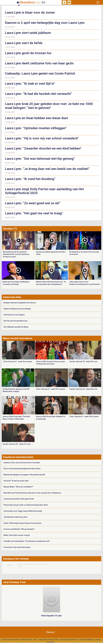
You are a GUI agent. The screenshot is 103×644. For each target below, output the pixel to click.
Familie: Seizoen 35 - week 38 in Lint (83, 389)
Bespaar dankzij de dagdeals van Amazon (20, 303)
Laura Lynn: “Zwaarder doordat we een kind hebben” (43, 148)
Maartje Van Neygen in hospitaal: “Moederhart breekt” (24, 475)
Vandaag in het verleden (16, 559)
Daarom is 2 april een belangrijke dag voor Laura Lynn (45, 23)
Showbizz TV (10, 229)
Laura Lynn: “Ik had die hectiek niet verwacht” (38, 94)
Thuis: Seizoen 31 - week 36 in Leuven (18, 362)
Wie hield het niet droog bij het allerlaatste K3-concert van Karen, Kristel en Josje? (16, 254)
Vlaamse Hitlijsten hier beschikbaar (17, 309)
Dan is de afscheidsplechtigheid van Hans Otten (22, 469)
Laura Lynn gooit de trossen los (28, 53)
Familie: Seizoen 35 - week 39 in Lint (83, 362)
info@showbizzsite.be (69, 640)
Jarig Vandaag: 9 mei (14, 582)
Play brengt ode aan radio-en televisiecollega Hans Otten (26, 505)
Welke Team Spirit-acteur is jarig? (17, 535)
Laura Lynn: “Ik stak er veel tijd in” (30, 84)
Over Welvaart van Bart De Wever (16, 327)
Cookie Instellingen (86, 640)
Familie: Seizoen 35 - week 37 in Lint (17, 444)
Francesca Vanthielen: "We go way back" (19, 529)
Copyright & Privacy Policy (48, 640)
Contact (51, 632)
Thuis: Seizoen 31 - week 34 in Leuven (84, 417)
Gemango (51, 642)
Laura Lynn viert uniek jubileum (28, 33)
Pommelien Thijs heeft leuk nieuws (17, 547)
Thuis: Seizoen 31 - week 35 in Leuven (51, 389)
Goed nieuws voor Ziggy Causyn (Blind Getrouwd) (23, 511)
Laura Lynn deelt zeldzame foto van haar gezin (39, 63)
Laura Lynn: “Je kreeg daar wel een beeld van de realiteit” (47, 169)
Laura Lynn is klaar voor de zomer (30, 12)
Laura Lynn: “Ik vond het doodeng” (30, 179)
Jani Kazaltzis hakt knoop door (16, 517)
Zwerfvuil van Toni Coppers (14, 315)
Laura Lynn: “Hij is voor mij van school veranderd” (42, 138)
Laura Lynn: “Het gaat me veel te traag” (34, 213)
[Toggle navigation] (98, 2)
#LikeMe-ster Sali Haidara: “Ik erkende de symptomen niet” (27, 541)
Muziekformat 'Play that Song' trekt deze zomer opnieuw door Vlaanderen (32, 493)
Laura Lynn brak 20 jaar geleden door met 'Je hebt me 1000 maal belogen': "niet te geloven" (49, 106)
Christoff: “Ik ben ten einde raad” (16, 481)
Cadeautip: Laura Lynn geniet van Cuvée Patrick (40, 73)
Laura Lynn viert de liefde (24, 43)
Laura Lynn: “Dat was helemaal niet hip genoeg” (40, 159)
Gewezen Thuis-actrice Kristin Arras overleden (22, 463)
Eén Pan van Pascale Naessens (16, 321)
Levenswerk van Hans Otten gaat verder (19, 499)
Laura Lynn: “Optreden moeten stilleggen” (36, 128)
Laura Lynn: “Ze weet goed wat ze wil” (33, 203)
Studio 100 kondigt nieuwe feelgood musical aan (22, 523)
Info (35, 640)
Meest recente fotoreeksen (18, 338)
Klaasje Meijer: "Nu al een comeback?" (18, 487)
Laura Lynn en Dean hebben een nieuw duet (36, 118)
